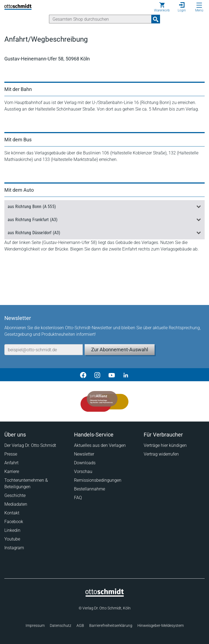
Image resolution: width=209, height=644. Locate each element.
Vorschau (83, 471)
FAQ (78, 498)
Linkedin (12, 530)
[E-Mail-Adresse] (44, 350)
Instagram (14, 548)
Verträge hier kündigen (165, 445)
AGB (80, 625)
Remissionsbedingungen (98, 480)
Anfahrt (11, 463)
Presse (11, 454)
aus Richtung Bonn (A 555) (32, 207)
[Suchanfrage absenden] (156, 19)
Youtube (12, 539)
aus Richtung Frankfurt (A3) (33, 220)
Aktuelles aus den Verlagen (100, 445)
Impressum (35, 625)
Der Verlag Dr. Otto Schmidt (30, 445)
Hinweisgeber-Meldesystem (161, 625)
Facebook (14, 522)
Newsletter (84, 454)
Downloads (85, 463)
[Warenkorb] (162, 7)
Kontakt (12, 513)
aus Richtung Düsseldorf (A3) (34, 233)
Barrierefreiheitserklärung (111, 625)
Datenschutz (61, 625)
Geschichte (15, 495)
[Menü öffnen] (199, 5)
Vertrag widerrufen (161, 454)
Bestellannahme (90, 489)
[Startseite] (105, 595)
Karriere (12, 471)
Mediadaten (16, 504)
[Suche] (100, 19)
